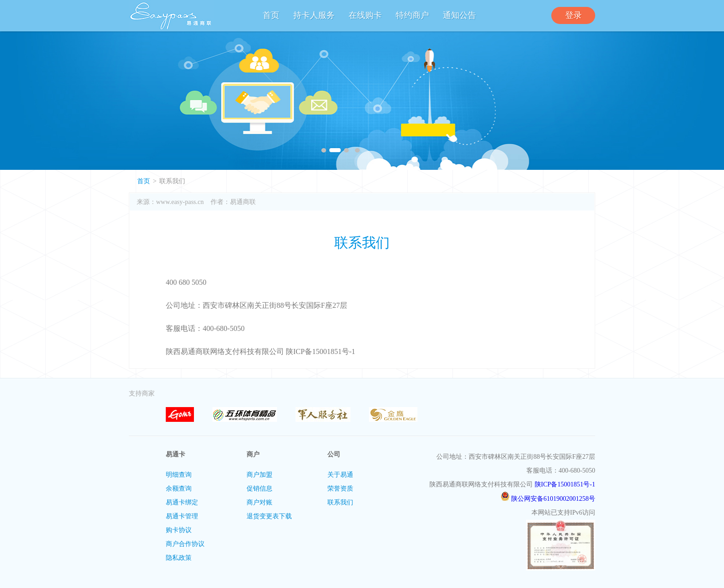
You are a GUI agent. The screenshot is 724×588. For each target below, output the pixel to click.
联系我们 (340, 502)
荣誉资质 (340, 489)
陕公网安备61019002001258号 (548, 499)
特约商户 (412, 15)
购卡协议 (179, 530)
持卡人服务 (314, 15)
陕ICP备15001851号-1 (565, 484)
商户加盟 (259, 475)
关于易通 (340, 475)
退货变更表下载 (269, 516)
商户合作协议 (185, 544)
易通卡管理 (182, 516)
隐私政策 (179, 558)
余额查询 (179, 489)
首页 (271, 15)
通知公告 (459, 15)
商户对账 (259, 502)
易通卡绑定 (182, 502)
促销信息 (259, 489)
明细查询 (179, 475)
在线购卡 (365, 15)
